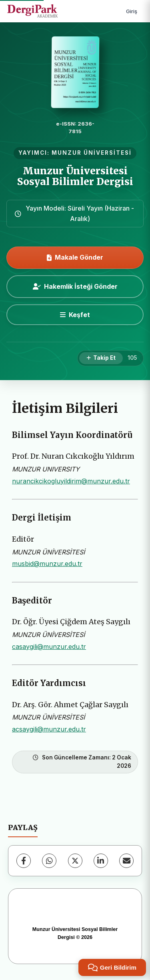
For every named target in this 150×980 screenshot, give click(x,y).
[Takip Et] (101, 358)
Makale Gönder (75, 257)
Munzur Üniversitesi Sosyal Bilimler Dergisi (75, 176)
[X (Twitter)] (75, 861)
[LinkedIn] (101, 861)
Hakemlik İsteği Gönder (75, 286)
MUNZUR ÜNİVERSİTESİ (92, 153)
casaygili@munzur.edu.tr (49, 647)
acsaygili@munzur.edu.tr (49, 729)
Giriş (132, 11)
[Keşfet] (75, 315)
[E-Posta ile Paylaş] (126, 861)
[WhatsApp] (49, 861)
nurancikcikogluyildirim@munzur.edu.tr (71, 481)
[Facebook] (24, 861)
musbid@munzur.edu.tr (47, 564)
